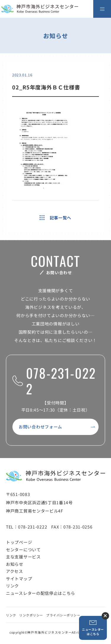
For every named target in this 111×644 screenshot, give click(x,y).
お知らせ (15, 564)
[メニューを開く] (102, 9)
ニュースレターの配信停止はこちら (41, 593)
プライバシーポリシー (63, 615)
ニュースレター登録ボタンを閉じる (105, 616)
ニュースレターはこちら (93, 628)
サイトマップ (19, 579)
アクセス (15, 571)
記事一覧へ (55, 218)
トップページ (19, 542)
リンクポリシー (31, 615)
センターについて (23, 550)
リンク (12, 586)
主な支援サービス (23, 557)
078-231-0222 (54, 381)
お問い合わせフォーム (40, 427)
